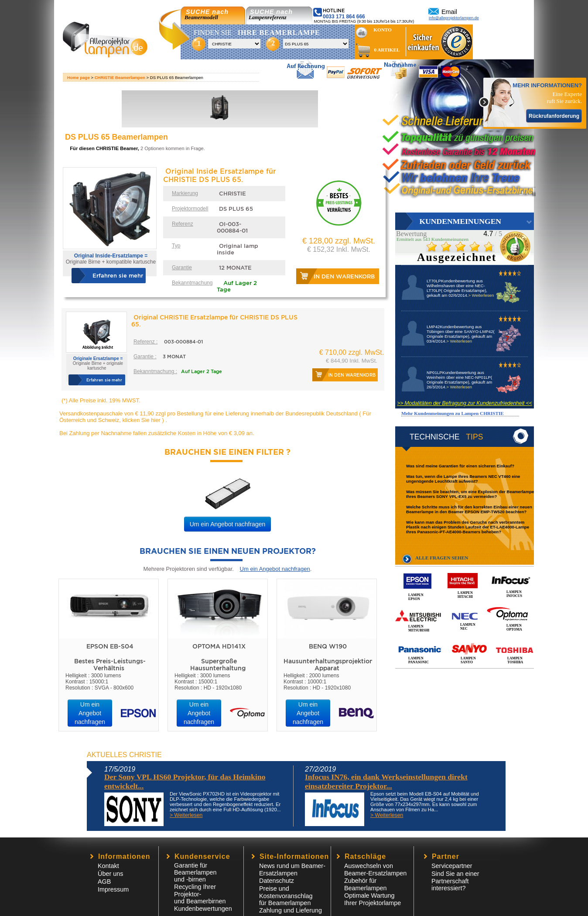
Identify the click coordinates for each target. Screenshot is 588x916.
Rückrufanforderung (554, 116)
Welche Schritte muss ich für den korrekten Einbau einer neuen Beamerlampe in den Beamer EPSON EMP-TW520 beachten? (469, 509)
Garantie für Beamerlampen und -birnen (195, 872)
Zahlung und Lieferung (291, 910)
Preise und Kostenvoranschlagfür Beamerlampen (286, 896)
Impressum (113, 889)
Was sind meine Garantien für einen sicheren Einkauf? (460, 466)
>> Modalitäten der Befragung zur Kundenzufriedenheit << (465, 403)
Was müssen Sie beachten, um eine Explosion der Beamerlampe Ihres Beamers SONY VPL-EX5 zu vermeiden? (470, 494)
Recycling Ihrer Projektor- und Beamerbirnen (200, 894)
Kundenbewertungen (203, 909)
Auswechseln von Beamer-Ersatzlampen (375, 870)
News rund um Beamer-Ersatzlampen (292, 870)
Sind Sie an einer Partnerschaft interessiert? (455, 881)
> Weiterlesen (481, 295)
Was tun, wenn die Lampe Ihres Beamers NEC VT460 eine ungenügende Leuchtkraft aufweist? (463, 479)
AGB (104, 882)
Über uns (110, 874)
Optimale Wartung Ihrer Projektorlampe (373, 899)
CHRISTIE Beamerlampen (120, 77)
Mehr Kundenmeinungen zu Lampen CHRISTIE (453, 413)
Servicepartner (452, 866)
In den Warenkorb (344, 276)
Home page (79, 77)
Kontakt (108, 866)
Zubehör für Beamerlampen (366, 884)
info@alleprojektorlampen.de (454, 18)
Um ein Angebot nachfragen (228, 524)
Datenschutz (277, 881)
